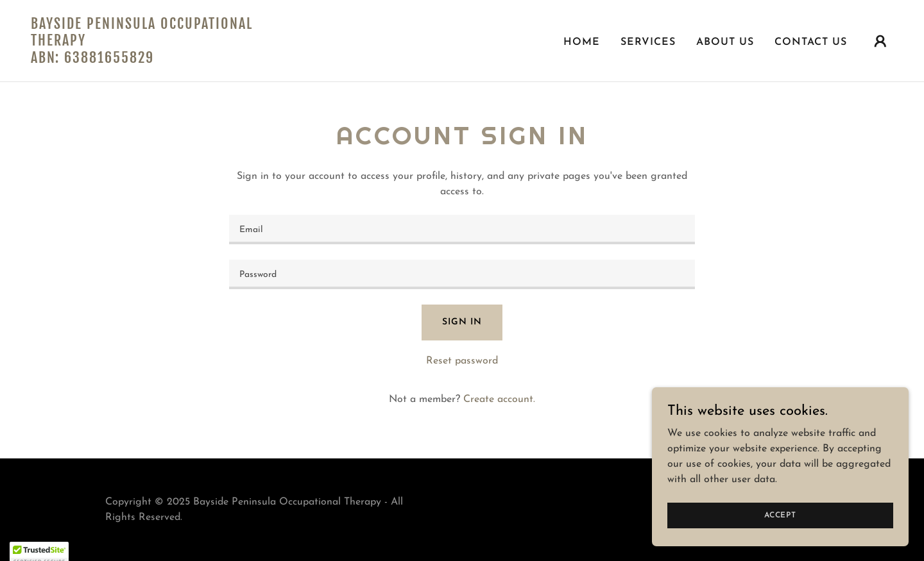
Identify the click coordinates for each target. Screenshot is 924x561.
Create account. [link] (499, 399)
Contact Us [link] (811, 42)
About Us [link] (725, 42)
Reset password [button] (462, 361)
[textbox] (462, 230)
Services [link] (648, 42)
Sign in (462, 322)
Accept (780, 515)
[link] (151, 60)
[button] (880, 41)
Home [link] (582, 42)
